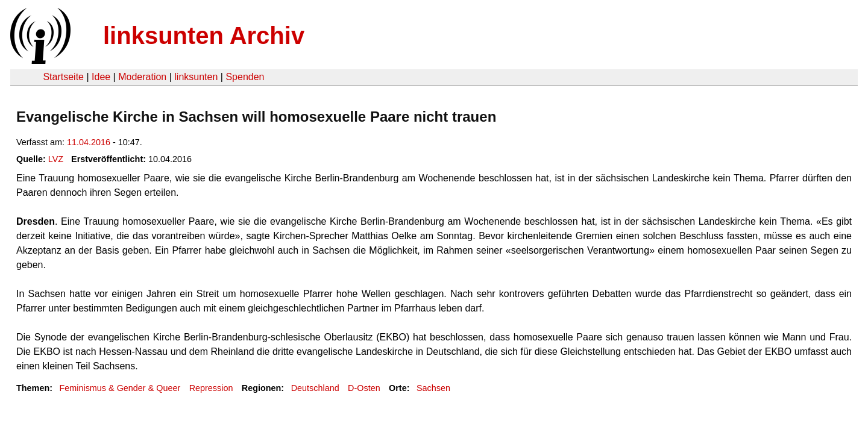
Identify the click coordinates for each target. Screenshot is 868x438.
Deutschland (315, 388)
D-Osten (364, 388)
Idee (101, 77)
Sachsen (433, 388)
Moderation (142, 77)
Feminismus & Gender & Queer (120, 388)
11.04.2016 (89, 142)
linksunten (196, 77)
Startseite (63, 77)
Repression (211, 388)
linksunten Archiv (204, 36)
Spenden (245, 77)
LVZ (56, 159)
